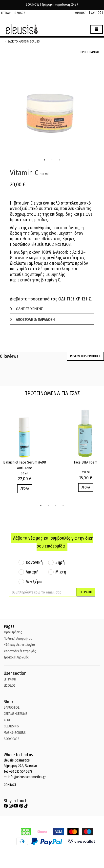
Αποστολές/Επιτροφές (20, 651)
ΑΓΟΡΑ (25, 489)
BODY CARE (11, 739)
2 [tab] (52, 160)
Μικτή (61, 572)
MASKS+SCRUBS (15, 733)
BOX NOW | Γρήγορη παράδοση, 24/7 (52, 5)
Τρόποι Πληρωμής (16, 657)
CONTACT (10, 785)
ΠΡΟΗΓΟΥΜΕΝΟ (90, 52)
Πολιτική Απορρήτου (18, 639)
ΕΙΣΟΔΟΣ (20, 13)
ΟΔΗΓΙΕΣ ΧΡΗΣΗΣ (29, 309)
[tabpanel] (52, 109)
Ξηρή (60, 562)
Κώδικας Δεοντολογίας (20, 645)
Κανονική (34, 562)
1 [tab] (45, 160)
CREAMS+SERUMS (16, 714)
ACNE (7, 720)
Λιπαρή (32, 572)
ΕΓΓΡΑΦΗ (7, 13)
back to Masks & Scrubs (24, 42)
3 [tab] (60, 160)
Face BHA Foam (86, 462)
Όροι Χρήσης (13, 632)
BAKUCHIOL (12, 708)
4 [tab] (63, 506)
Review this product (85, 356)
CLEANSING (11, 726)
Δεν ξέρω (34, 582)
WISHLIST (80, 13)
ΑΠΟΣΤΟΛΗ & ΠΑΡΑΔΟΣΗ (35, 320)
